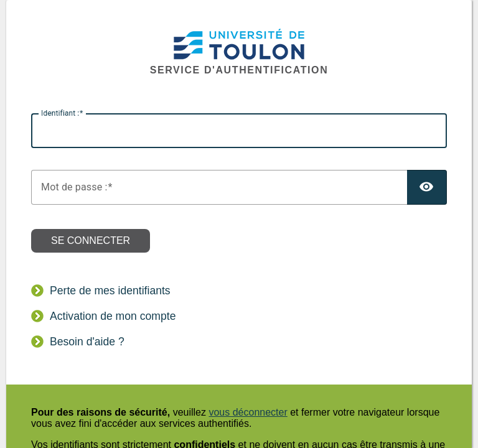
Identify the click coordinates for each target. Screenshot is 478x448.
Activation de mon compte (113, 316)
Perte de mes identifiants (110, 291)
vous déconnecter (248, 412)
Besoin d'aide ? (87, 342)
